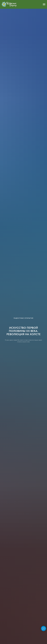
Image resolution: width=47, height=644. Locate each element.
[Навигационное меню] (44, 4)
